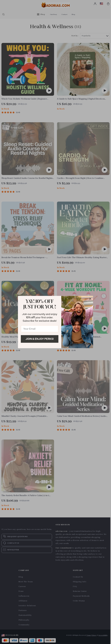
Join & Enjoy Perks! (40, 339)
